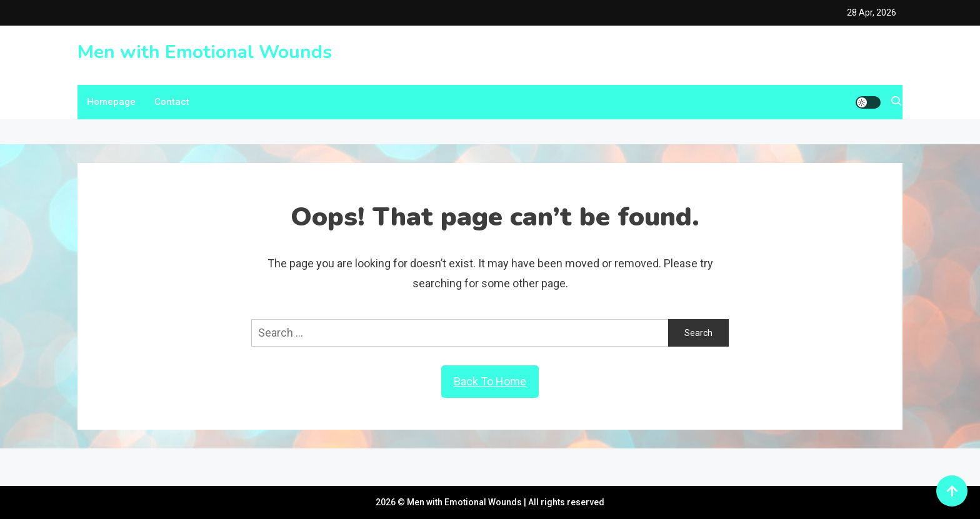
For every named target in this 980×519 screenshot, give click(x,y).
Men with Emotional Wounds (205, 52)
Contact (172, 102)
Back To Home (490, 381)
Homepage (111, 102)
